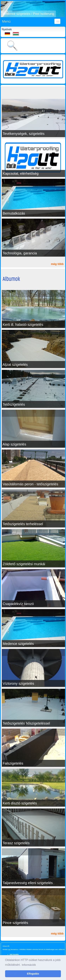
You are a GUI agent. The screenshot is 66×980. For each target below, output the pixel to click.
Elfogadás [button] (33, 974)
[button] (4, 9)
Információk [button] (29, 965)
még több (57, 264)
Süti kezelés (14, 954)
